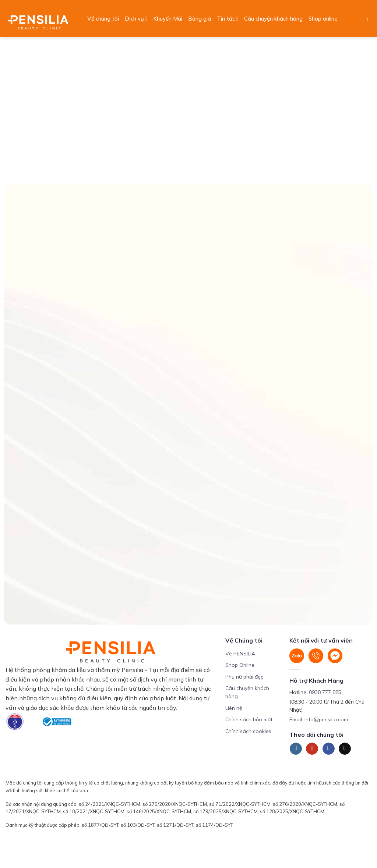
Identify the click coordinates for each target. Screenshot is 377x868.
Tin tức (228, 19)
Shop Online (240, 665)
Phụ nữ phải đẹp (244, 677)
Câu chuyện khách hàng (273, 19)
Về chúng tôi (103, 19)
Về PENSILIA (240, 654)
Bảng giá (200, 19)
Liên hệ (234, 708)
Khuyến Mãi (168, 19)
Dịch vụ (136, 19)
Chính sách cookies (248, 731)
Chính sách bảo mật (249, 719)
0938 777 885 (325, 692)
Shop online (323, 19)
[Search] (369, 19)
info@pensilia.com (326, 719)
